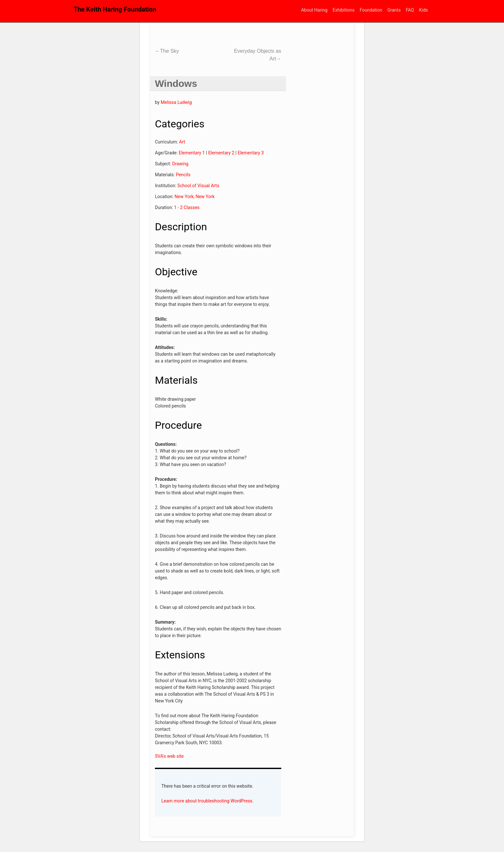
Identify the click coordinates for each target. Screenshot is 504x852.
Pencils (183, 175)
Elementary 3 (251, 153)
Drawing (180, 164)
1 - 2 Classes (187, 207)
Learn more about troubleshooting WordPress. (207, 801)
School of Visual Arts (198, 186)
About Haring (314, 10)
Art (182, 142)
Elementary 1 (192, 153)
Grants (394, 10)
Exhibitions (344, 10)
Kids (423, 10)
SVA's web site (169, 756)
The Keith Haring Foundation (115, 9)
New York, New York (195, 197)
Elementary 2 (221, 153)
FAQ (410, 10)
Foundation (371, 10)
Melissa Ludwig (176, 102)
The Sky (167, 51)
